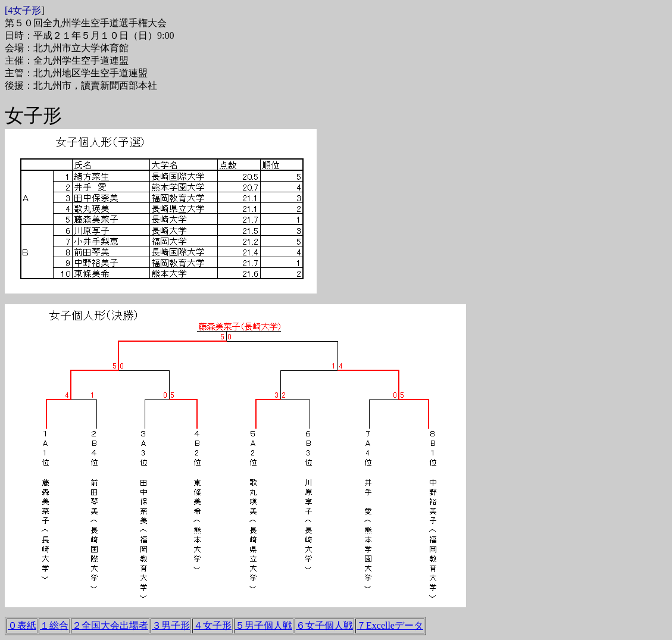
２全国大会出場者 (110, 625)
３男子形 (171, 625)
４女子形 (212, 625)
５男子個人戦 (264, 625)
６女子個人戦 (324, 625)
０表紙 (22, 625)
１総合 (54, 625)
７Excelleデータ (390, 625)
